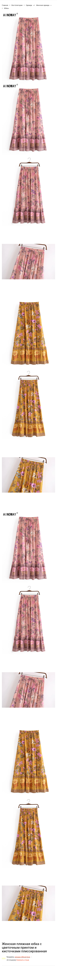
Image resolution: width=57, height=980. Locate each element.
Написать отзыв (23, 960)
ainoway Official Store (23, 957)
